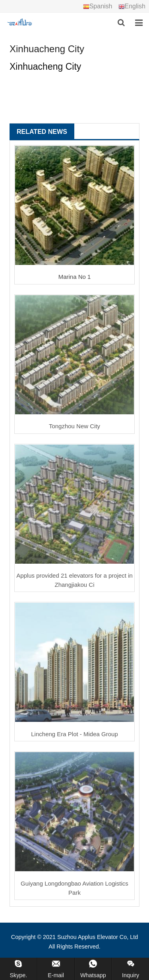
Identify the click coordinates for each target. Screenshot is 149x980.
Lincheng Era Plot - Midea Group (74, 734)
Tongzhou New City (74, 426)
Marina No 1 (75, 277)
